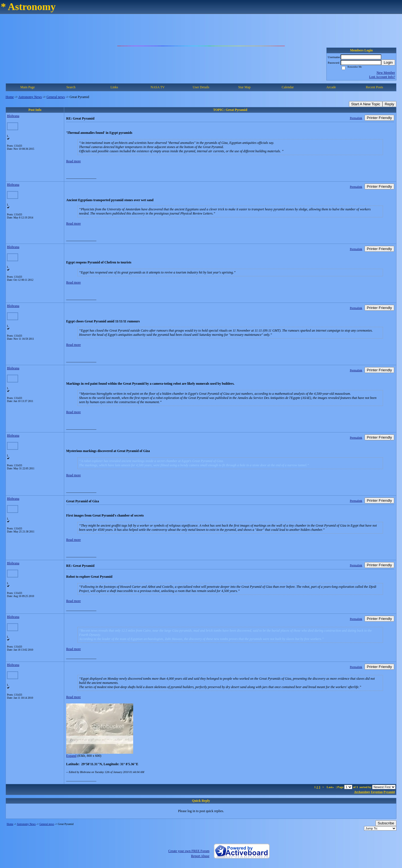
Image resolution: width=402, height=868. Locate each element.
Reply (389, 104)
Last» (331, 787)
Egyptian (377, 792)
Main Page (28, 87)
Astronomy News (30, 97)
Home (10, 97)
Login (388, 62)
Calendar (288, 87)
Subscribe (386, 823)
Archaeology (362, 792)
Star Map (244, 87)
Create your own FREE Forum (189, 851)
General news (56, 97)
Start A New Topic (366, 104)
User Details (201, 87)
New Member (386, 73)
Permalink (356, 118)
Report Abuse (200, 856)
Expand (71, 756)
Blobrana (13, 116)
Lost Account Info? (382, 77)
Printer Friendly (379, 118)
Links (114, 87)
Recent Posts (374, 87)
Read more (73, 161)
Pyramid (389, 792)
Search (71, 87)
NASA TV (158, 87)
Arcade (331, 87)
